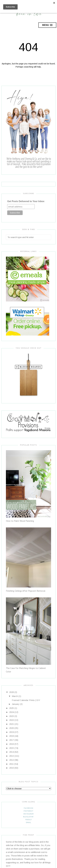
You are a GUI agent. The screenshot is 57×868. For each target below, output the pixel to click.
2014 (12, 752)
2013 (12, 756)
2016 (12, 744)
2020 (12, 728)
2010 (12, 768)
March (15, 696)
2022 (12, 720)
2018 (12, 736)
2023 (12, 716)
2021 (12, 724)
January (16, 704)
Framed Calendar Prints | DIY (26, 700)
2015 (12, 748)
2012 (12, 760)
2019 (12, 732)
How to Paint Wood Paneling (20, 521)
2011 (11, 764)
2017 (12, 740)
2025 (12, 708)
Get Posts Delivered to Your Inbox (26, 201)
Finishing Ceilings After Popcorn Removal (26, 591)
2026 (12, 692)
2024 (12, 712)
